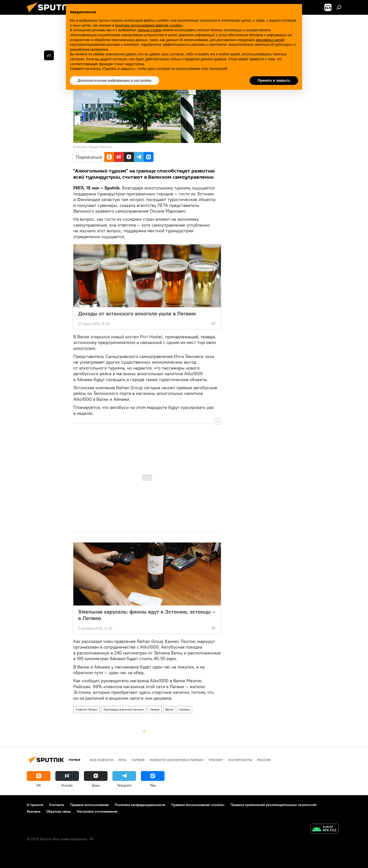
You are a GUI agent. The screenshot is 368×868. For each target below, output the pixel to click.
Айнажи (184, 709)
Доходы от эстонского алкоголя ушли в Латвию (137, 313)
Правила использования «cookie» (198, 805)
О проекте (35, 805)
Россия (264, 760)
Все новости (102, 760)
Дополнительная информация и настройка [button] (115, 80)
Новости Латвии (86, 709)
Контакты (57, 805)
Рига (122, 760)
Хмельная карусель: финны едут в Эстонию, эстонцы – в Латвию (147, 615)
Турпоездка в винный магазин (124, 709)
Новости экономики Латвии (176, 760)
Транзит (216, 760)
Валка (169, 709)
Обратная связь (59, 811)
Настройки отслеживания (97, 811)
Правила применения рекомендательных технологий (273, 805)
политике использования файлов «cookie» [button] (149, 25)
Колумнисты (240, 760)
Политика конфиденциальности (140, 805)
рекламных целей (270, 40)
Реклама (34, 811)
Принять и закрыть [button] (274, 80)
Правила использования (89, 805)
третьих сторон (150, 30)
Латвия (155, 709)
